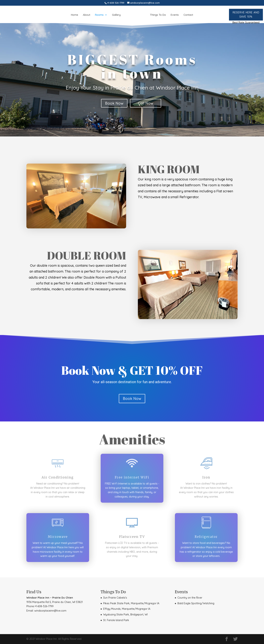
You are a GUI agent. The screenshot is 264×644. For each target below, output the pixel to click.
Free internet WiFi (132, 479)
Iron (206, 479)
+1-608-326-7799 (44, 606)
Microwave (58, 538)
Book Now (114, 103)
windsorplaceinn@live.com (50, 611)
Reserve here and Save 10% (246, 15)
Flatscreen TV (132, 538)
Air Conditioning (58, 479)
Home (75, 15)
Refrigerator (206, 538)
